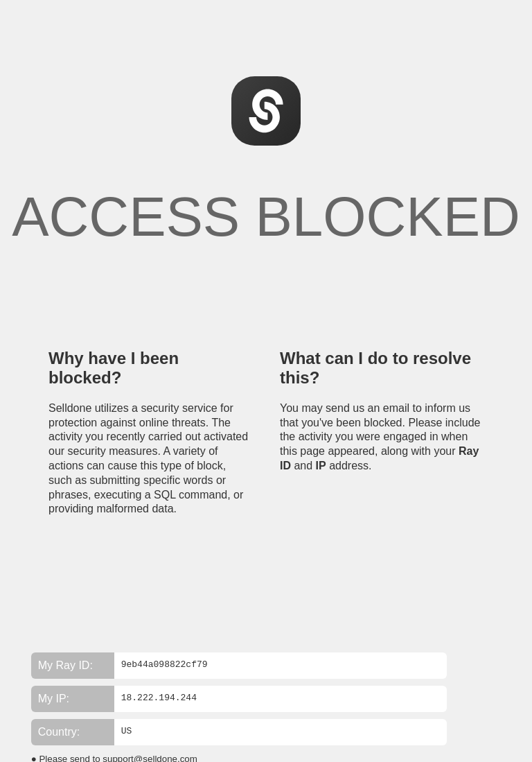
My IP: (54, 699)
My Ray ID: (65, 665)
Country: (59, 732)
